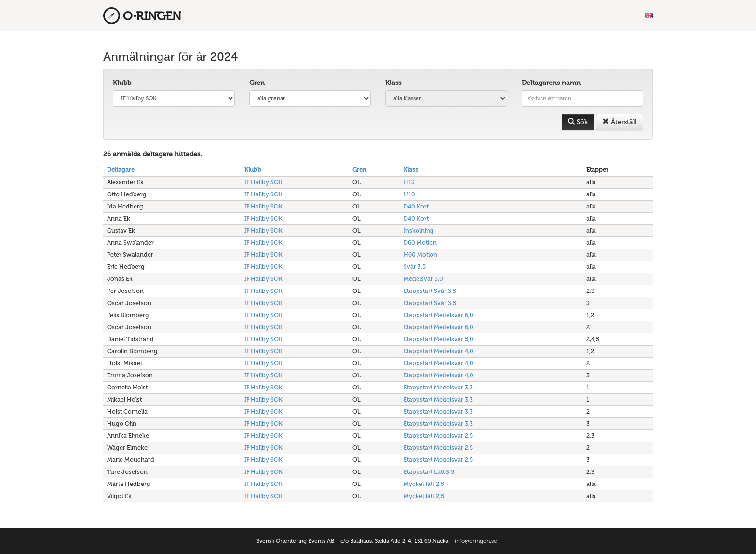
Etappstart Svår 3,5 (430, 291)
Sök (578, 122)
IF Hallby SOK (263, 182)
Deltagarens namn (551, 83)
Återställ (620, 122)
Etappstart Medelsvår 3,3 (438, 387)
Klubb (122, 83)
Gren (257, 83)
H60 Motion (420, 255)
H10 (409, 194)
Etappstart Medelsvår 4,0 (439, 351)
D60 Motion (420, 242)
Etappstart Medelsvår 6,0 (439, 315)
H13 (409, 182)
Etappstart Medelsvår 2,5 (438, 436)
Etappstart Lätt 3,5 (429, 472)
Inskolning (419, 230)
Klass (393, 83)
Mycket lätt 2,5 (424, 484)
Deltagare (121, 170)
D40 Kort (416, 206)
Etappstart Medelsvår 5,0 (439, 339)
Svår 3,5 (415, 267)
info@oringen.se (476, 541)
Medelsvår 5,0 (423, 279)
